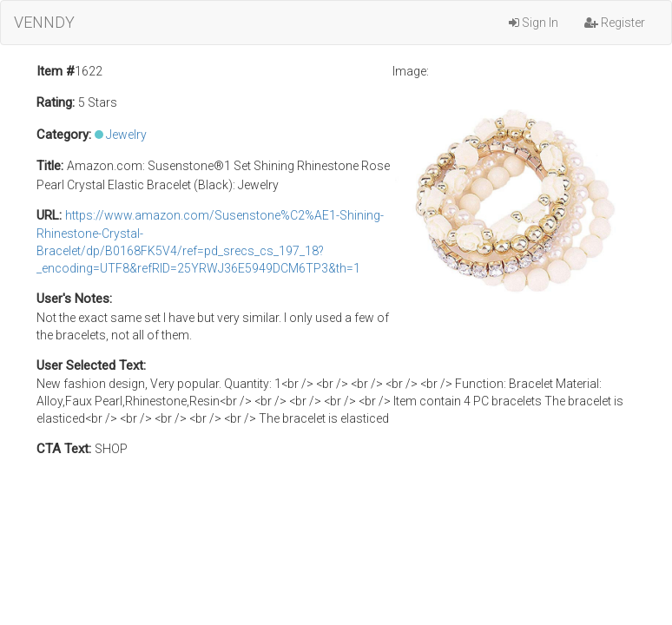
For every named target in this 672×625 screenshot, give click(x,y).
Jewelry (126, 135)
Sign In (534, 23)
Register (615, 23)
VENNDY (44, 22)
